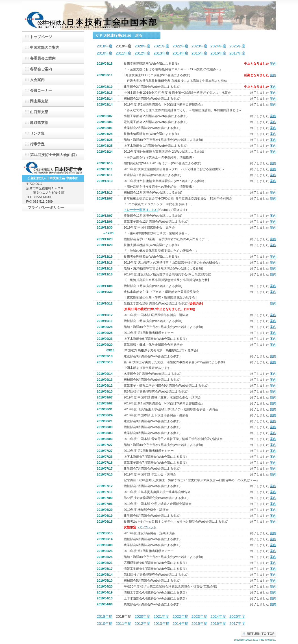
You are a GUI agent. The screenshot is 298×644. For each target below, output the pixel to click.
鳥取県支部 (39, 123)
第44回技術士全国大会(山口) (53, 155)
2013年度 (162, 53)
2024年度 (218, 46)
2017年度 (237, 53)
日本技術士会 (53, 168)
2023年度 (199, 46)
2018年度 (105, 46)
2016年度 (218, 53)
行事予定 (37, 144)
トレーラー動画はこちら (141, 210)
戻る (139, 35)
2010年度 (105, 53)
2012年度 (143, 53)
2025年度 (237, 46)
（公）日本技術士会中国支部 (149, 16)
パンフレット (147, 527)
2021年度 (162, 46)
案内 (273, 63)
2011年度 (123, 53)
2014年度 (180, 53)
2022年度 (180, 46)
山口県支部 (39, 112)
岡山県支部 (39, 101)
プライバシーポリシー (46, 208)
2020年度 (142, 46)
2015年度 (199, 53)
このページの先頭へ (259, 634)
